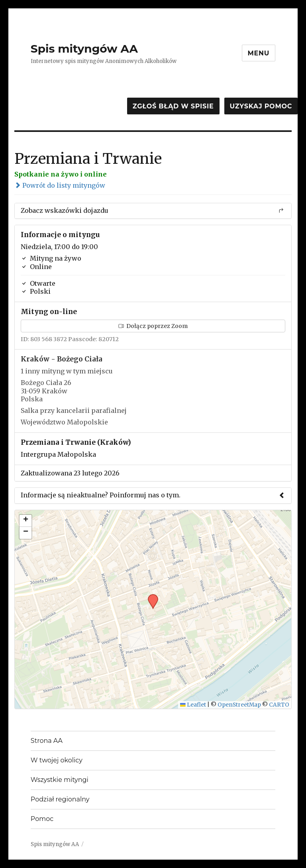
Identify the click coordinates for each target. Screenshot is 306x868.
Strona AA (47, 741)
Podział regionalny (60, 799)
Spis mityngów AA (84, 49)
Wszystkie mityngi (60, 780)
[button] (150, 597)
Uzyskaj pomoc (261, 106)
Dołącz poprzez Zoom (153, 326)
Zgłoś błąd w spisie (173, 106)
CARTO (279, 705)
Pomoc (42, 819)
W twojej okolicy (57, 760)
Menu (259, 53)
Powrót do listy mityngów (60, 185)
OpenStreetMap (239, 705)
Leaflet (193, 705)
